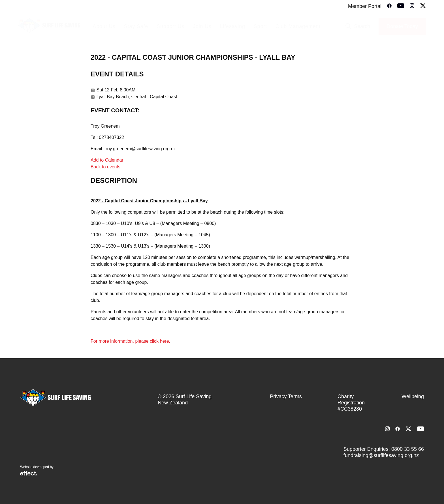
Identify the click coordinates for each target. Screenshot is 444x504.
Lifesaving (233, 26)
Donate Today (402, 26)
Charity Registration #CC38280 (351, 403)
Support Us (170, 26)
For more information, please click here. (131, 341)
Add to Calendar (107, 160)
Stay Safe (136, 26)
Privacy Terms (286, 396)
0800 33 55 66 (408, 449)
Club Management (298, 26)
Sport (260, 26)
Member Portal (365, 6)
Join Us (202, 26)
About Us (104, 26)
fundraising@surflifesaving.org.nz (381, 455)
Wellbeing (413, 396)
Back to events (105, 167)
